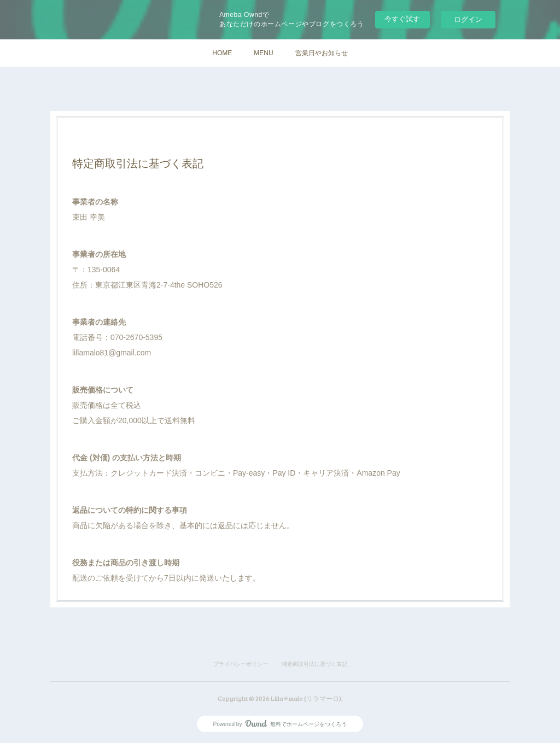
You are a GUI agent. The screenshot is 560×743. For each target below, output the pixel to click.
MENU (263, 53)
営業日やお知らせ (322, 53)
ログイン (468, 19)
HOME (222, 53)
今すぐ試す (402, 19)
